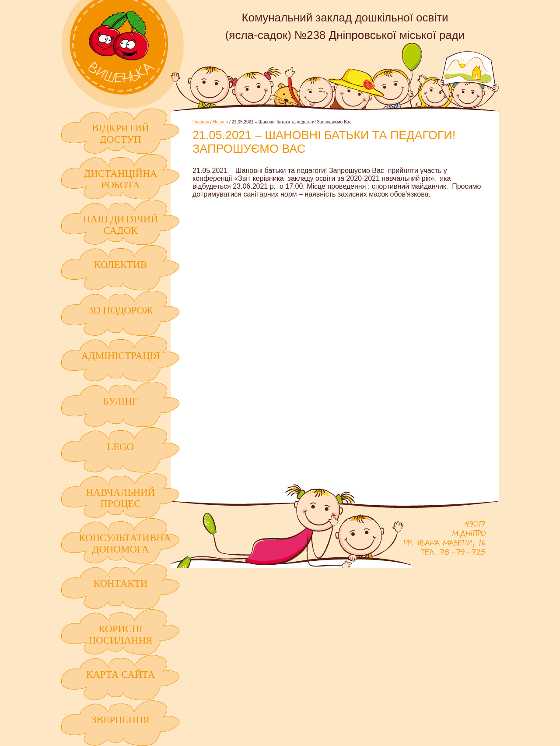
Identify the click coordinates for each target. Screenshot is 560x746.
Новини (220, 122)
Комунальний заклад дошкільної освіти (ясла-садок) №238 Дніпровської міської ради (122, 54)
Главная (201, 122)
